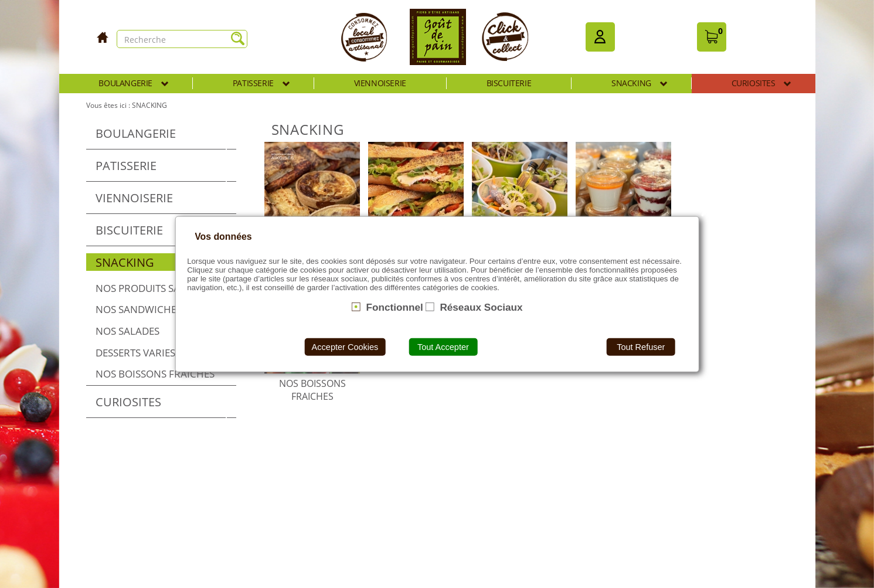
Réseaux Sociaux (481, 307)
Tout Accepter (443, 347)
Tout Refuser (641, 347)
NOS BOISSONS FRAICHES (312, 390)
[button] (600, 37)
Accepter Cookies (345, 347)
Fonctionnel (394, 307)
